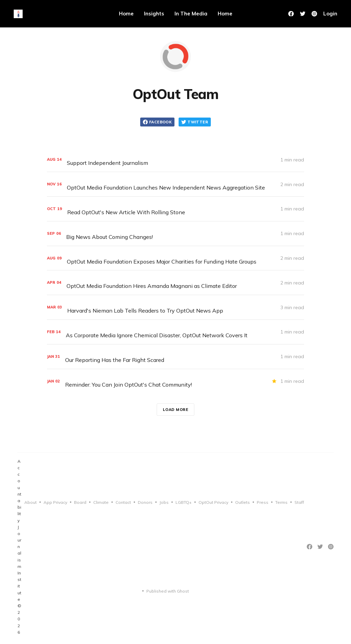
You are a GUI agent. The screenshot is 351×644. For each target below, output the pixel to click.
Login (330, 14)
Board (80, 502)
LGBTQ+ (184, 502)
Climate (101, 502)
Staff (299, 502)
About (31, 502)
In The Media (191, 14)
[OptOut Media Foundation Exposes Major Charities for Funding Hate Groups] (175, 258)
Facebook (157, 122)
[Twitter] (303, 14)
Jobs (164, 502)
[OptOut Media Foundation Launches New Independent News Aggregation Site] (175, 184)
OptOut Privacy (213, 502)
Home (126, 14)
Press (263, 502)
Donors (145, 502)
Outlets (243, 502)
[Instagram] (331, 547)
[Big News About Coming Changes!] (175, 234)
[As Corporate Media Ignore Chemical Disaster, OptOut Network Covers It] (175, 332)
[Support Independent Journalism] (175, 160)
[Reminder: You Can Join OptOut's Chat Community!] (175, 381)
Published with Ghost (168, 591)
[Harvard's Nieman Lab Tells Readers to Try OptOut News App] (175, 307)
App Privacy (55, 502)
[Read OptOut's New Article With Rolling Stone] (175, 209)
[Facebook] (291, 14)
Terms (281, 502)
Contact (123, 502)
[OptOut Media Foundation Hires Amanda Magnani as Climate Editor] (175, 283)
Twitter (195, 122)
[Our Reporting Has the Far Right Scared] (175, 357)
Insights (154, 14)
